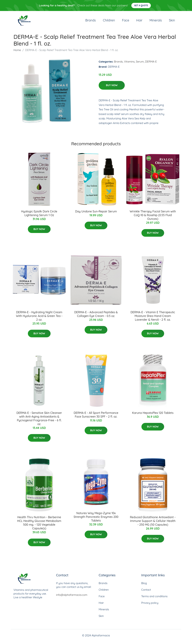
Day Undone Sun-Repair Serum (96, 214)
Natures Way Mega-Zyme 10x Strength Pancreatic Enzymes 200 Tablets (96, 519)
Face (126, 22)
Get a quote (141, 5)
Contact (146, 592)
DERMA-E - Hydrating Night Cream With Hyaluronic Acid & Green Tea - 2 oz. (39, 318)
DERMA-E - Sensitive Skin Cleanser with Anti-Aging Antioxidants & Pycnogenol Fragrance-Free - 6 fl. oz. (39, 421)
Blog (144, 586)
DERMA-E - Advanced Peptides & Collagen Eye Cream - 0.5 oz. (96, 317)
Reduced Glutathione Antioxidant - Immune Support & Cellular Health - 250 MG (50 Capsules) (153, 524)
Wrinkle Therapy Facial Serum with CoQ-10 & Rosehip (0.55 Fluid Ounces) (153, 218)
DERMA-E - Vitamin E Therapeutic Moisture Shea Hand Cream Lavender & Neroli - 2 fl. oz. (153, 318)
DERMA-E (151, 64)
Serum (140, 64)
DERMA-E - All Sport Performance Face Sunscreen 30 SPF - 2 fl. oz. (96, 417)
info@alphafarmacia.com (72, 597)
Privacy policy (150, 605)
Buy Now (112, 88)
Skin (172, 22)
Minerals (156, 22)
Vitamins (129, 64)
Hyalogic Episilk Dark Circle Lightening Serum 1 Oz (39, 216)
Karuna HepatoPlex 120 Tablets (153, 415)
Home (17, 53)
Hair (139, 22)
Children (109, 22)
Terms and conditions (154, 599)
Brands (91, 22)
